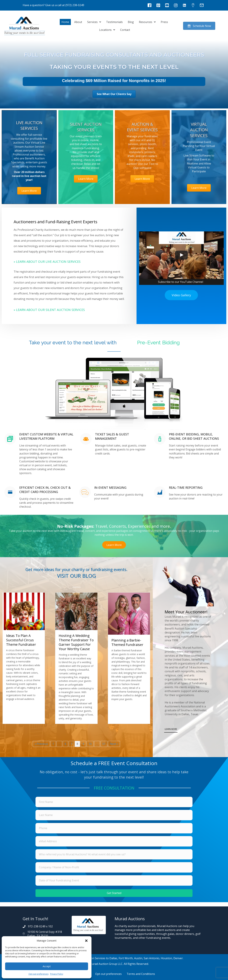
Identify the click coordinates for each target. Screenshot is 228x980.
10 (90, 744)
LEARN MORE (171, 729)
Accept (47, 966)
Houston (166, 958)
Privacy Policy (57, 974)
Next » (114, 744)
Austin (138, 958)
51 (104, 744)
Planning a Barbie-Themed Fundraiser (127, 642)
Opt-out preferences (38, 974)
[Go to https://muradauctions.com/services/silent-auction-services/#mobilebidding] (39, 455)
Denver (178, 958)
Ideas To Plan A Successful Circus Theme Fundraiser (21, 640)
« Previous (41, 744)
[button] (86, 941)
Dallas (113, 958)
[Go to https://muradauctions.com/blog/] (76, 574)
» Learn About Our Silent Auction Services (49, 310)
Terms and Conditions (141, 974)
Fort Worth (126, 958)
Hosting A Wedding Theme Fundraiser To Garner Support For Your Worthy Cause (76, 642)
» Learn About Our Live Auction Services (47, 262)
